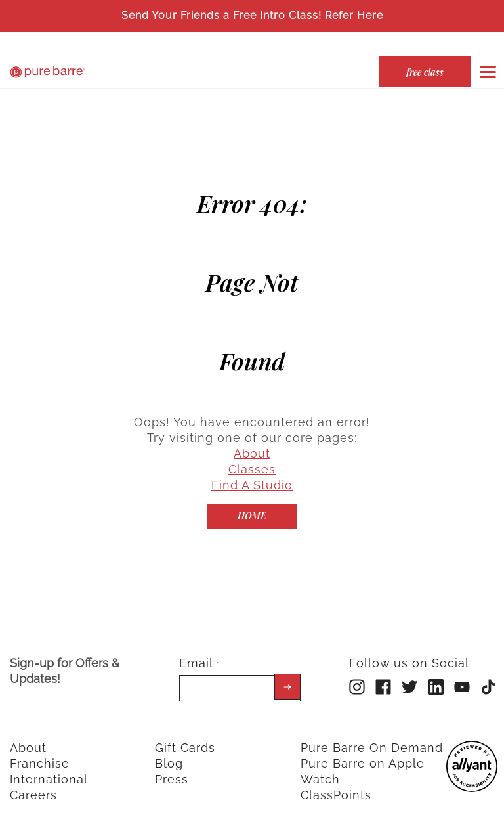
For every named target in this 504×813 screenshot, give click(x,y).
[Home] (252, 506)
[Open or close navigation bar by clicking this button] (488, 72)
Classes (252, 459)
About (252, 443)
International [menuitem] (49, 769)
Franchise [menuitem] (40, 753)
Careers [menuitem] (33, 784)
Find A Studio (252, 474)
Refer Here (354, 15)
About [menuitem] (28, 737)
